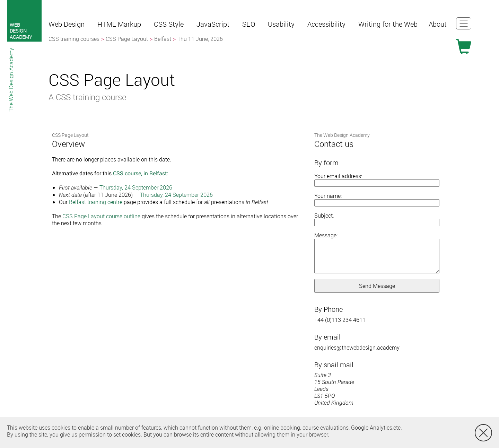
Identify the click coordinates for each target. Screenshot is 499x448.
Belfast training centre (96, 202)
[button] (67, 24)
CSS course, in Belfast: (141, 173)
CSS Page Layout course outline (101, 216)
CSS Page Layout (127, 39)
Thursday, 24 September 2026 (136, 187)
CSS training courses (74, 39)
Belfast (163, 39)
